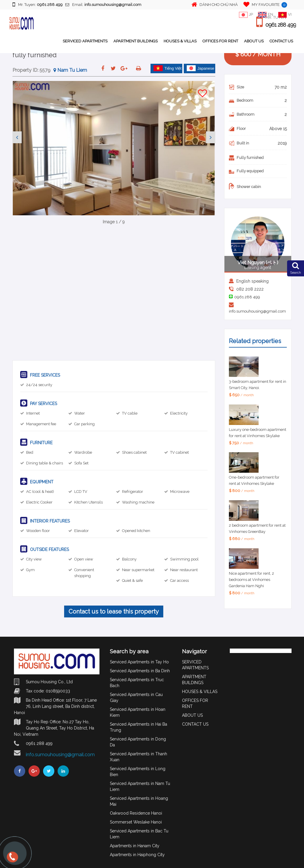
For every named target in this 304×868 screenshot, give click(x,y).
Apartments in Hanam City (135, 846)
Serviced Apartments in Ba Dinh (140, 671)
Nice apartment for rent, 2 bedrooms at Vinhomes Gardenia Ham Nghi (251, 580)
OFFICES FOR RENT (220, 41)
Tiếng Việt (167, 68)
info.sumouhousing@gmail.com (257, 311)
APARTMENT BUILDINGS (136, 41)
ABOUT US (254, 41)
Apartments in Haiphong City (137, 855)
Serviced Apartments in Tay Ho (139, 662)
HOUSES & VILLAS (180, 41)
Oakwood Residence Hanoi (136, 813)
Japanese (200, 68)
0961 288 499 (281, 25)
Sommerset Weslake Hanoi (136, 822)
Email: (103, 5)
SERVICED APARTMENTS (85, 41)
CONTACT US (281, 41)
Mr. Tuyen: (38, 4)
